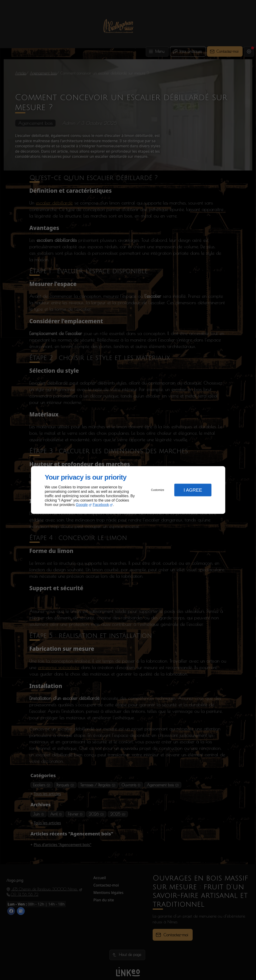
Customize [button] (158, 490)
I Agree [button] (193, 490)
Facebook (101, 505)
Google (82, 505)
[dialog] (128, 490)
